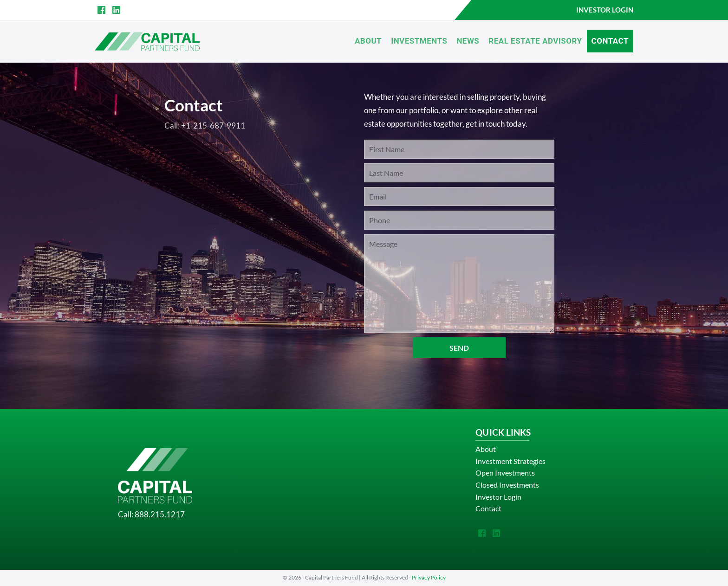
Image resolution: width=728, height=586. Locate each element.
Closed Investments (507, 485)
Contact (610, 41)
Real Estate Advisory (535, 41)
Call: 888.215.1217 (151, 514)
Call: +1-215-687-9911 (205, 126)
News (468, 41)
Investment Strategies (510, 461)
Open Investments (505, 473)
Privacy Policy (429, 577)
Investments (419, 41)
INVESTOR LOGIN (605, 10)
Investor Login (498, 497)
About (368, 41)
